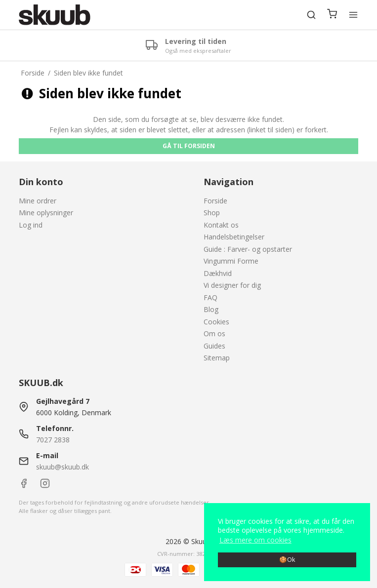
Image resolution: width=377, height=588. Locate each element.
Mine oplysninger (46, 213)
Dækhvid (218, 273)
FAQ (210, 297)
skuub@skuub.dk (63, 467)
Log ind (31, 225)
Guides (214, 346)
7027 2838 (53, 440)
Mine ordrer (38, 201)
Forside (215, 201)
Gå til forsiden (189, 146)
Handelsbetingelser (234, 237)
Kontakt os (221, 225)
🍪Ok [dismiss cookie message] (287, 560)
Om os (214, 333)
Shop (212, 213)
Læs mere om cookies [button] (255, 540)
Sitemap (217, 358)
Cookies (216, 322)
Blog (211, 309)
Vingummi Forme (231, 261)
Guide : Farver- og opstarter (248, 249)
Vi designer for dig (232, 285)
